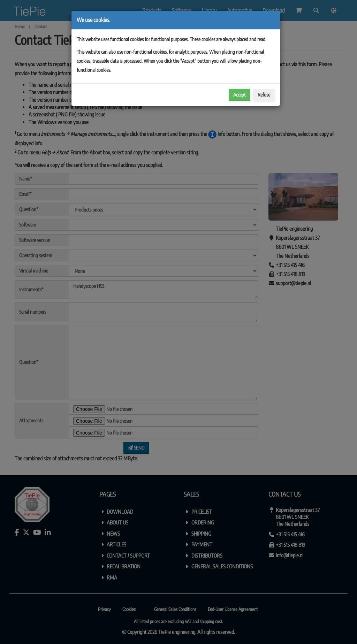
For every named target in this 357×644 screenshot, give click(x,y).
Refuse (264, 95)
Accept (240, 95)
